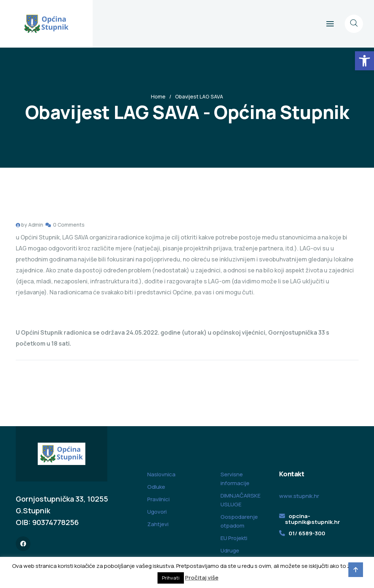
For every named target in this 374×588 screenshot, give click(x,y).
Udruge (230, 550)
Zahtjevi (158, 524)
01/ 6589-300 (307, 533)
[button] (364, 61)
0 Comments (69, 225)
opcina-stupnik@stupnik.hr (312, 519)
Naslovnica (161, 474)
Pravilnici (158, 499)
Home (158, 96)
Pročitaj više (202, 578)
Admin (36, 225)
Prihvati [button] (171, 578)
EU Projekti (234, 538)
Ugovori (157, 512)
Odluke (156, 487)
